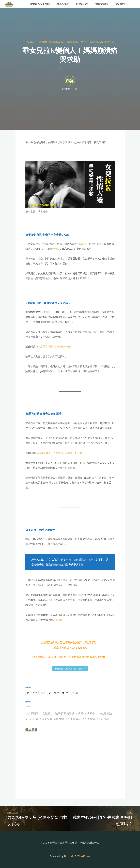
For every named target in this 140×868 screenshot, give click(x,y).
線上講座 (58, 620)
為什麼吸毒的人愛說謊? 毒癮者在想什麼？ (62, 453)
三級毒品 (30, 42)
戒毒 (80, 713)
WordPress (84, 856)
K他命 (56, 249)
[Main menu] (133, 4)
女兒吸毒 (33, 713)
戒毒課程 (47, 719)
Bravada (69, 856)
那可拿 (60, 719)
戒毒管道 (33, 719)
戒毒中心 (92, 713)
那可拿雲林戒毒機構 (97, 719)
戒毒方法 (106, 713)
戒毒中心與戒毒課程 (51, 42)
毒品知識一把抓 (77, 42)
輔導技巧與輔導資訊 (102, 42)
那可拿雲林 (74, 719)
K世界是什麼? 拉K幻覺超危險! (55, 347)
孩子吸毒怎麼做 (65, 713)
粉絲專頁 (82, 244)
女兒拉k (47, 713)
